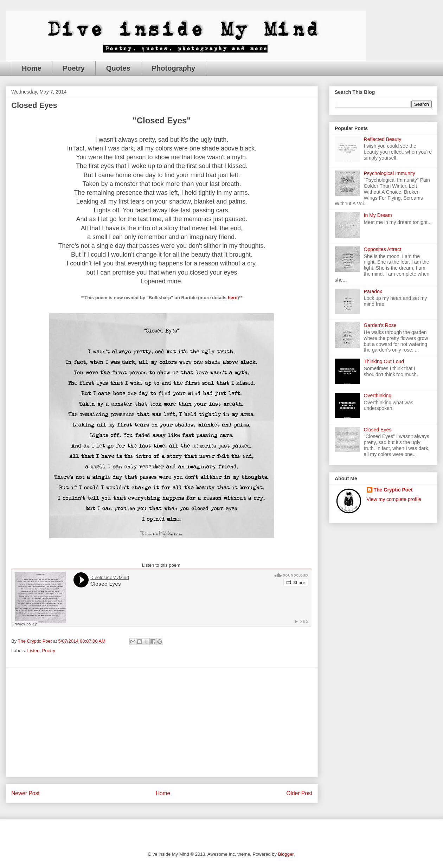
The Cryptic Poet (393, 490)
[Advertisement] (162, 722)
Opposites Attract (383, 249)
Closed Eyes (378, 430)
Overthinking (378, 396)
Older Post (299, 793)
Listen (34, 651)
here (233, 298)
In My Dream (378, 215)
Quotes (118, 68)
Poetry (74, 68)
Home (32, 68)
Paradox (373, 291)
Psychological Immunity (390, 173)
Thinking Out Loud (384, 361)
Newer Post (25, 793)
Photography (174, 68)
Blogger (286, 854)
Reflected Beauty (383, 139)
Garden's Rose (380, 325)
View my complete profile (394, 499)
